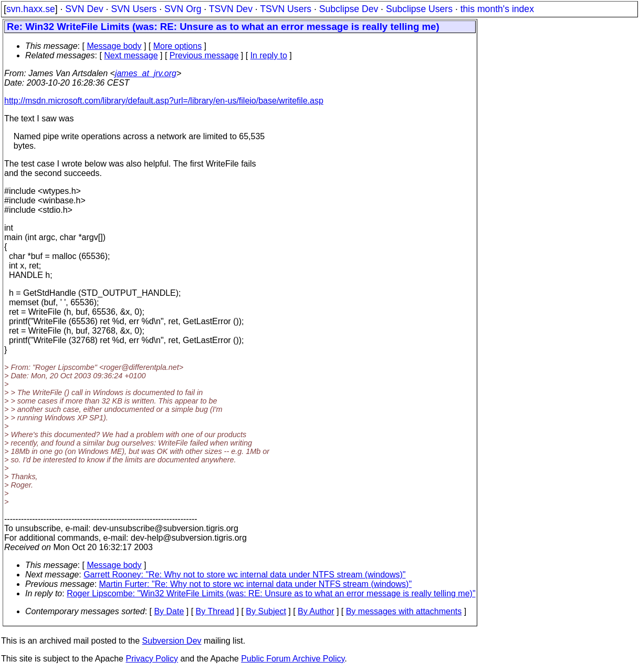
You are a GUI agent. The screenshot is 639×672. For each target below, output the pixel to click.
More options (178, 46)
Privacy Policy (152, 659)
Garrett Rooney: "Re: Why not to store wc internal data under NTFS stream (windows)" (244, 575)
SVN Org (183, 9)
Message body (114, 46)
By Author (316, 611)
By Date (169, 611)
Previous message (204, 55)
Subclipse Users (419, 9)
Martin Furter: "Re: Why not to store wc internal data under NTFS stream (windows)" (256, 584)
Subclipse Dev (349, 9)
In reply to (269, 55)
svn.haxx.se (31, 9)
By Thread (215, 611)
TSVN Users (286, 9)
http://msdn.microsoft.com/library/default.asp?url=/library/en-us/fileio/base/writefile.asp (164, 101)
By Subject (266, 611)
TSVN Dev (231, 9)
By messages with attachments (404, 611)
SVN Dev (84, 9)
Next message (131, 55)
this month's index (497, 9)
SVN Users (134, 9)
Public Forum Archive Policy (293, 659)
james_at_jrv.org (146, 73)
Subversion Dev (172, 641)
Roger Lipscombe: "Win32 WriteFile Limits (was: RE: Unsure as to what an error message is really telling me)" (271, 593)
